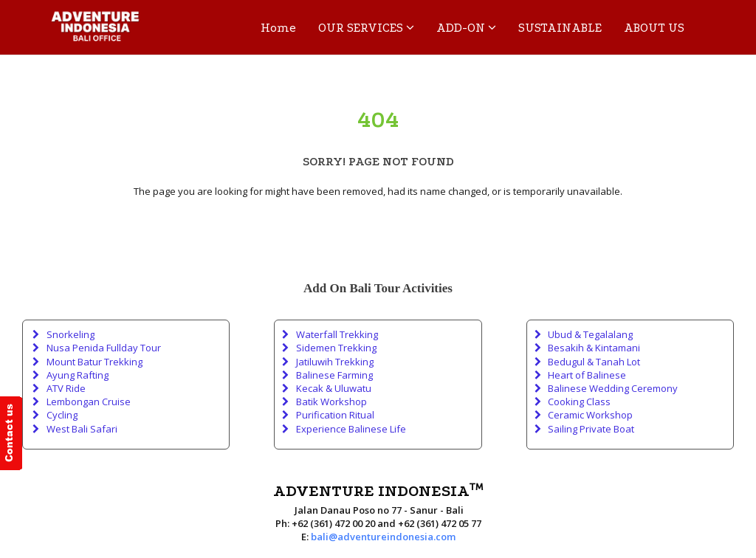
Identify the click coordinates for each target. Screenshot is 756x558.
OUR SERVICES (366, 27)
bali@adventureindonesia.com (383, 537)
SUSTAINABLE (560, 28)
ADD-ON (466, 27)
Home (278, 28)
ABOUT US (654, 28)
